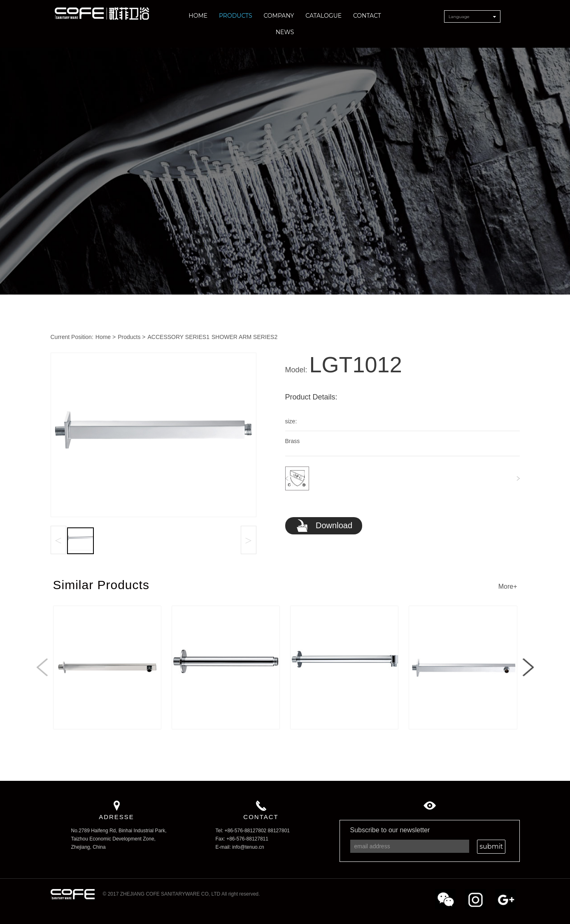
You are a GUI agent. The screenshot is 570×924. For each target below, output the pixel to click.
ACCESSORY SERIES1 (179, 337)
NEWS (285, 32)
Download (324, 526)
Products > (131, 337)
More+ (508, 586)
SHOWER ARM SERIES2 (244, 337)
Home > (106, 337)
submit (491, 846)
